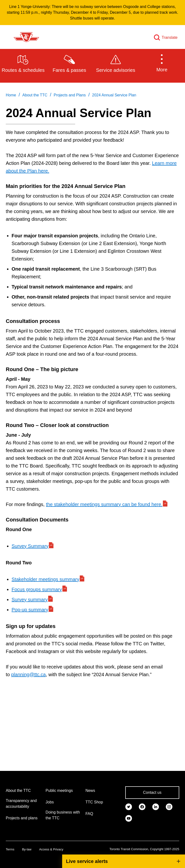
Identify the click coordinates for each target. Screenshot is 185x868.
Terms (10, 849)
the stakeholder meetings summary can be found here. (104, 504)
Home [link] (11, 95)
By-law (27, 849)
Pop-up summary (30, 610)
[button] (162, 63)
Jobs (50, 802)
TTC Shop (94, 802)
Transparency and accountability (21, 804)
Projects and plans (22, 818)
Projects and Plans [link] (70, 95)
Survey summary (30, 600)
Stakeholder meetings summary (45, 579)
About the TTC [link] (35, 95)
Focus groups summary (37, 589)
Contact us (152, 792)
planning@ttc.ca (28, 674)
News (90, 791)
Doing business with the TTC (63, 815)
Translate (170, 37)
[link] (129, 807)
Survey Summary (30, 546)
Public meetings (59, 791)
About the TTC (18, 791)
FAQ (89, 814)
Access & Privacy (51, 849)
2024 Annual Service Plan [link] (114, 95)
